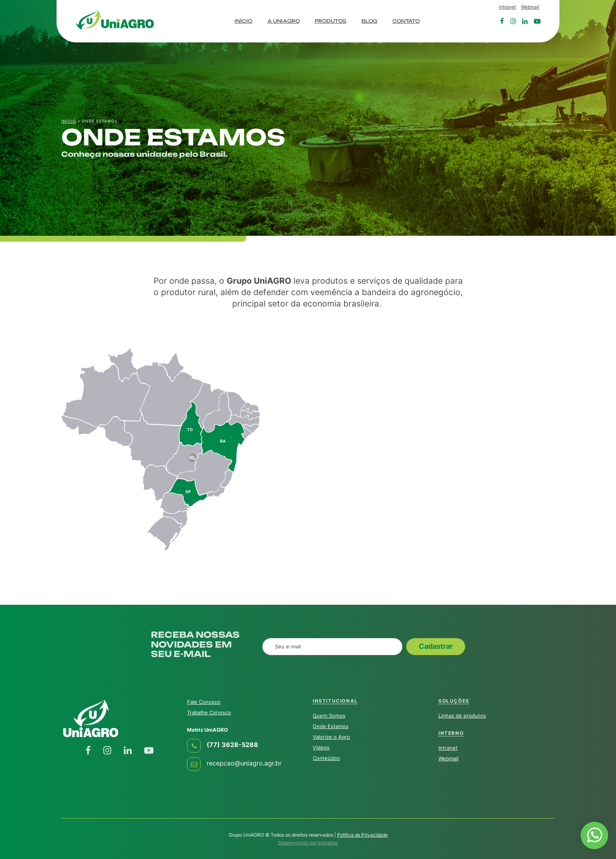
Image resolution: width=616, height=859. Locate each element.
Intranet (507, 7)
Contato (406, 21)
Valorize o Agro (331, 737)
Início (243, 21)
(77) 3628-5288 (232, 745)
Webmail (530, 7)
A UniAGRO (284, 21)
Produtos (331, 21)
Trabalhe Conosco (209, 712)
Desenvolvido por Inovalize (308, 843)
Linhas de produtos (462, 716)
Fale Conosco (204, 702)
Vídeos (321, 747)
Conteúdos (326, 758)
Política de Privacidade (362, 835)
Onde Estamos (331, 726)
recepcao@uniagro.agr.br (244, 763)
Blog (369, 21)
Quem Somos (329, 716)
